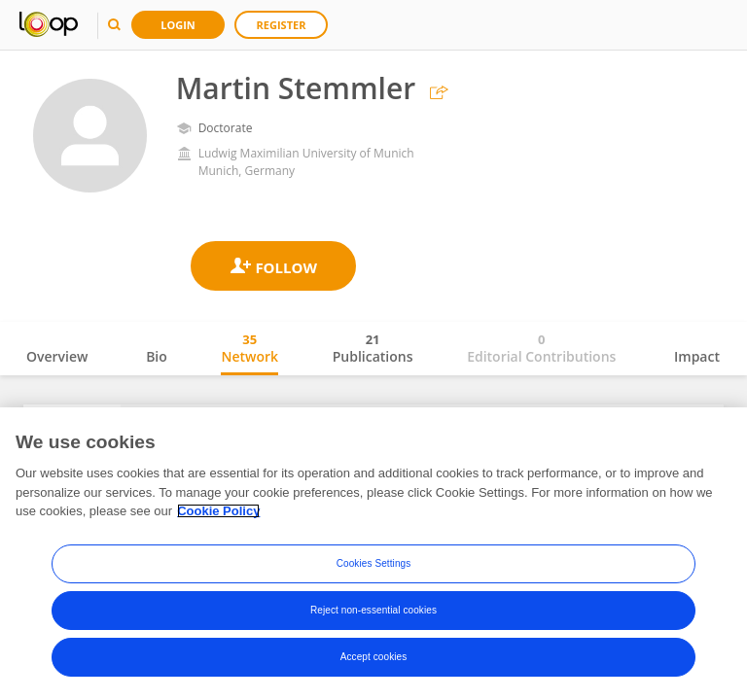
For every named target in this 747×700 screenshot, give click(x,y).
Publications (373, 348)
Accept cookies (374, 657)
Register (282, 25)
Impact (697, 356)
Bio (157, 356)
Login (178, 25)
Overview (57, 356)
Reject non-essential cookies (373, 610)
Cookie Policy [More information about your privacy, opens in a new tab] (218, 511)
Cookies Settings (374, 563)
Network (249, 348)
